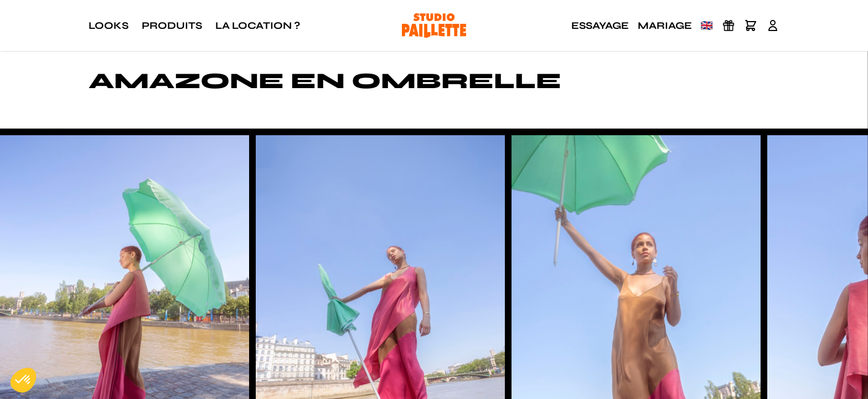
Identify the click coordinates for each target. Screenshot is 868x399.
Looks (108, 25)
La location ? (258, 25)
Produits (172, 25)
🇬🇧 (707, 25)
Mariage (665, 25)
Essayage (600, 25)
